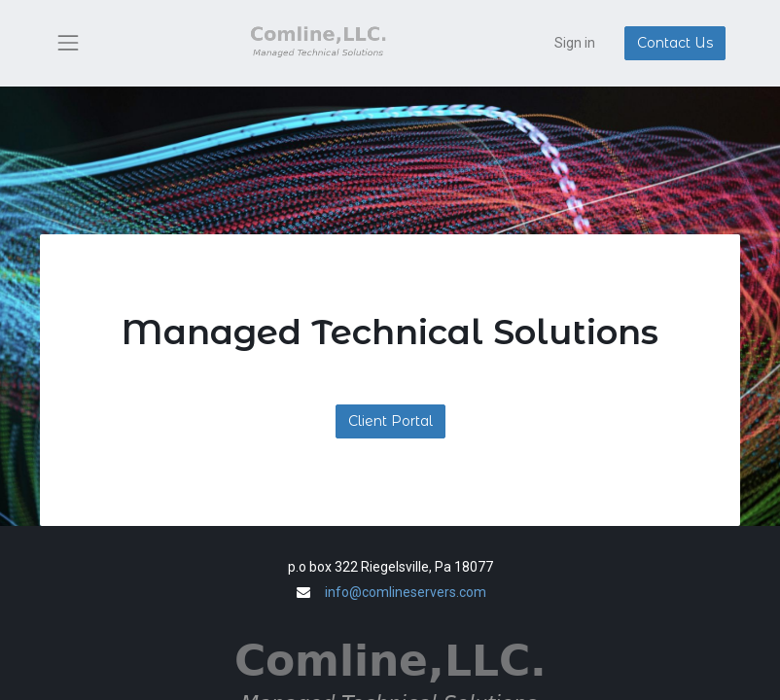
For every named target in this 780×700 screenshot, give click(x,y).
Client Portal (390, 421)
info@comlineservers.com (406, 592)
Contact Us (675, 43)
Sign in (575, 43)
